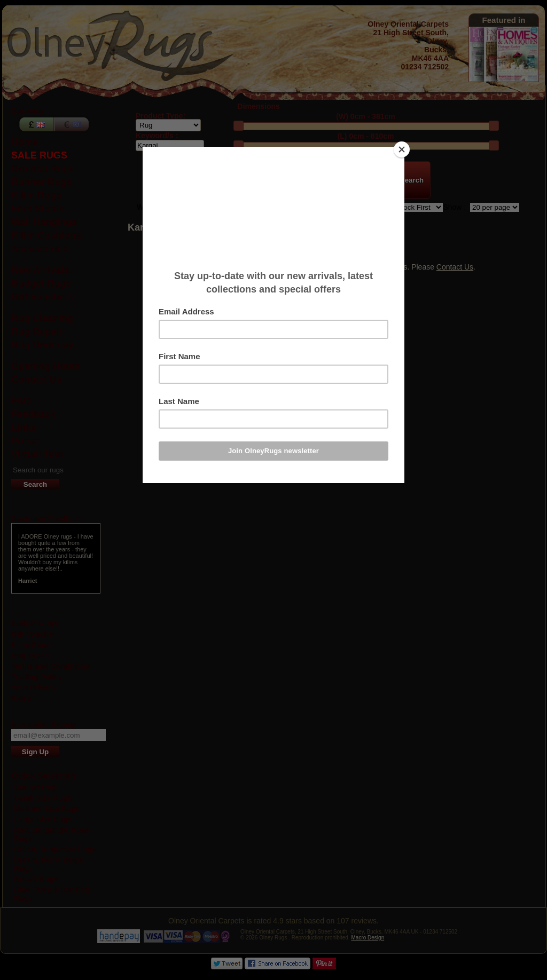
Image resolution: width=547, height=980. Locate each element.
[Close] (402, 149)
